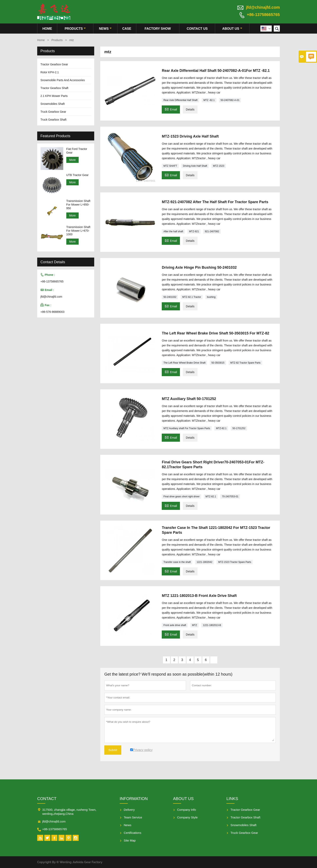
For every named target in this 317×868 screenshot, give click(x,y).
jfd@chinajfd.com (263, 7)
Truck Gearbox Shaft (53, 120)
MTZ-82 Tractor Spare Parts (245, 363)
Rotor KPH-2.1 (50, 72)
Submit (113, 750)
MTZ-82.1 (221, 428)
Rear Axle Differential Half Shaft (180, 100)
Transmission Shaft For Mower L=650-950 (78, 205)
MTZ (195, 625)
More (73, 160)
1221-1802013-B (212, 625)
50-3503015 (218, 363)
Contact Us (197, 29)
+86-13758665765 (263, 15)
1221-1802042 (204, 562)
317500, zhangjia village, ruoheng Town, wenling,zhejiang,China (69, 812)
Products (75, 29)
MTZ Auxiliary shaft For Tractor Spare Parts (187, 428)
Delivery (129, 810)
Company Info (187, 810)
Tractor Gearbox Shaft (54, 88)
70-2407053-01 (230, 497)
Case (127, 29)
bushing (211, 297)
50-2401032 (170, 297)
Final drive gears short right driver (181, 497)
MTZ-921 (194, 231)
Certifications (133, 833)
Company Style (187, 817)
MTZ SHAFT (170, 166)
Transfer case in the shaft (177, 562)
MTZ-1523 (219, 166)
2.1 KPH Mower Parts (54, 96)
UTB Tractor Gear (77, 175)
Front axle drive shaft (175, 625)
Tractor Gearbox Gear (54, 64)
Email (171, 109)
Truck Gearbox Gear (53, 112)
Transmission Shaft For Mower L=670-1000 (78, 231)
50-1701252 (239, 428)
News (105, 29)
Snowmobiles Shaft (53, 104)
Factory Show (158, 29)
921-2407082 (212, 231)
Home (47, 29)
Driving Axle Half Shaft (195, 166)
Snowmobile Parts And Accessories (63, 80)
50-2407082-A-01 (230, 100)
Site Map (130, 840)
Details (190, 109)
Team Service (133, 817)
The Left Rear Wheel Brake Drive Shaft (184, 363)
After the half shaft (173, 231)
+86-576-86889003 (52, 312)
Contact (47, 799)
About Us (232, 29)
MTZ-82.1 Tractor (192, 297)
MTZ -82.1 (209, 100)
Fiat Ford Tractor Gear (77, 151)
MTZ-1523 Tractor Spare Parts (235, 562)
